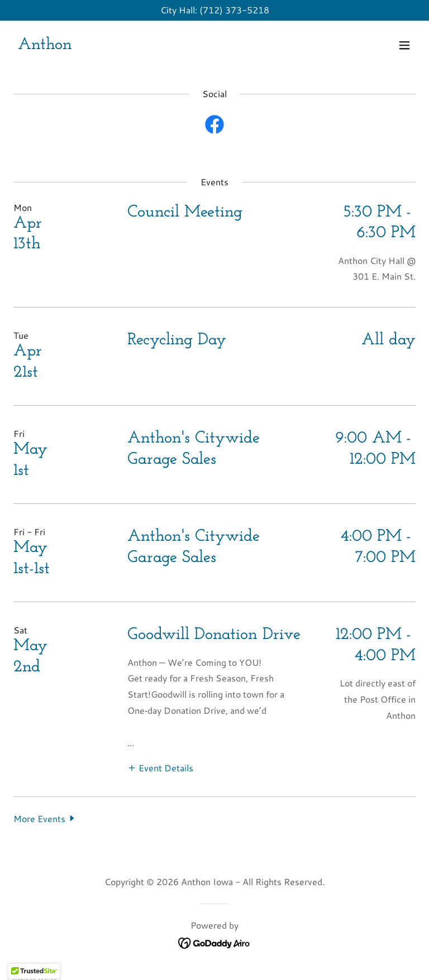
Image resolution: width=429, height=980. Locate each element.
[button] (404, 45)
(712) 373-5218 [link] (234, 10)
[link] (45, 45)
